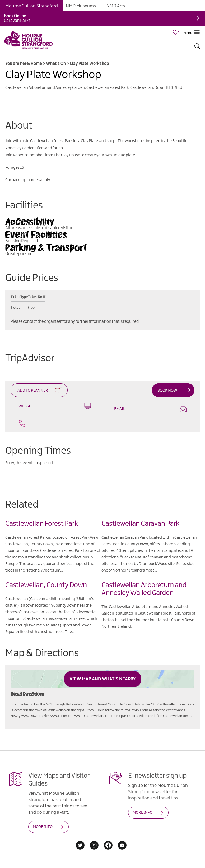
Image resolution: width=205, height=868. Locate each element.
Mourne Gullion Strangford (32, 6)
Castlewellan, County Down (46, 585)
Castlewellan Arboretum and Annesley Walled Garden (144, 589)
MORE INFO (43, 827)
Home (36, 64)
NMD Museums (81, 6)
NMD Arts (116, 6)
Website (55, 406)
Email (150, 409)
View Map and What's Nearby (103, 679)
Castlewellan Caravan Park (140, 524)
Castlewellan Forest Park (42, 524)
